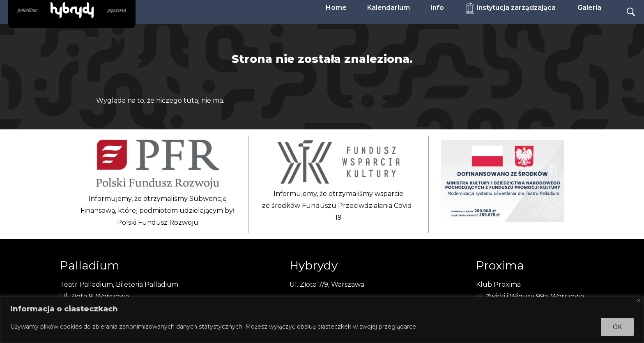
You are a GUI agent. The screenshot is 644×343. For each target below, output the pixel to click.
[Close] (638, 300)
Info (437, 8)
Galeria (589, 8)
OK (617, 327)
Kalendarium (389, 8)
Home (336, 8)
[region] (322, 320)
